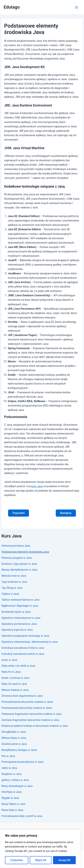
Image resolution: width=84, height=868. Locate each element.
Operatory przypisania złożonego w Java (25, 636)
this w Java (8, 756)
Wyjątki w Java (10, 798)
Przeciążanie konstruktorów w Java (22, 762)
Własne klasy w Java (14, 738)
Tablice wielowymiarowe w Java (20, 600)
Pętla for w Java (11, 672)
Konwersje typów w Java (16, 612)
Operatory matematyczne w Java (21, 618)
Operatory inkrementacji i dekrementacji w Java (30, 642)
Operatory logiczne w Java (17, 630)
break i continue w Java (15, 678)
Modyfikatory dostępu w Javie (19, 750)
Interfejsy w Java (11, 792)
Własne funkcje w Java (15, 690)
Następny (66, 513)
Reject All (41, 860)
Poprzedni (19, 513)
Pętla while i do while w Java (18, 666)
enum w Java (9, 660)
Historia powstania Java (16, 546)
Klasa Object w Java (13, 804)
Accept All (64, 860)
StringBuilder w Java (14, 732)
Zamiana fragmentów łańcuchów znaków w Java (30, 720)
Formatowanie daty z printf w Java (22, 816)
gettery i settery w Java (15, 780)
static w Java (9, 768)
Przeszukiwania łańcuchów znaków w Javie (27, 702)
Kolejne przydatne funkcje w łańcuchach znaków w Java (35, 726)
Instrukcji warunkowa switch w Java (23, 654)
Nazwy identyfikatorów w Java (19, 570)
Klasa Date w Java (12, 810)
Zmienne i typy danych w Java (19, 564)
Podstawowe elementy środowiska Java (25, 552)
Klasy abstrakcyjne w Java (17, 786)
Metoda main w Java (14, 576)
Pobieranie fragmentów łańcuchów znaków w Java (31, 714)
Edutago (12, 7)
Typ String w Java (12, 588)
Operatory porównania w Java (19, 624)
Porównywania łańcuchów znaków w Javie (27, 708)
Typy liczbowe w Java (14, 582)
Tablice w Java (10, 594)
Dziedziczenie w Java (14, 744)
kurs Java (37, 486)
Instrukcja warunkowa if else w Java (23, 648)
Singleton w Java (12, 774)
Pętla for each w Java (14, 684)
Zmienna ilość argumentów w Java (22, 696)
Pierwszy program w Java (17, 558)
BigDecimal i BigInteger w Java (20, 606)
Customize (17, 860)
